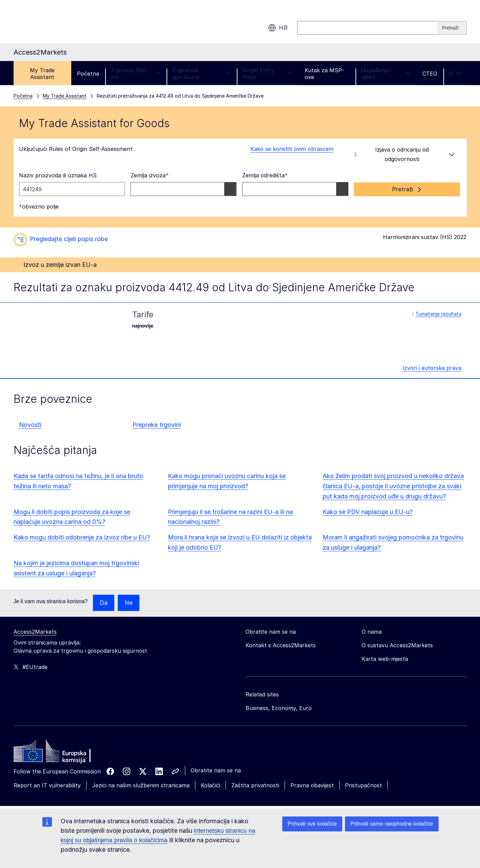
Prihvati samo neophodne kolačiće (392, 824)
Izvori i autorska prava (432, 368)
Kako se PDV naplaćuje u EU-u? (368, 511)
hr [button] (278, 28)
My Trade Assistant (42, 74)
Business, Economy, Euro (279, 708)
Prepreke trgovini (157, 424)
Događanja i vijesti (386, 74)
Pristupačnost (363, 785)
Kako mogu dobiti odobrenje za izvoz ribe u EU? (82, 537)
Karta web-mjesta (385, 658)
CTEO (430, 74)
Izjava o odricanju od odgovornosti (405, 154)
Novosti (30, 424)
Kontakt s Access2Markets (281, 645)
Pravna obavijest (312, 785)
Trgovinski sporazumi (201, 74)
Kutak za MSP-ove (324, 74)
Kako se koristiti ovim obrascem (288, 149)
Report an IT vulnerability (47, 785)
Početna (88, 74)
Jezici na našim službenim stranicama (141, 785)
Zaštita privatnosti (255, 785)
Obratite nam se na (216, 770)
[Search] (452, 28)
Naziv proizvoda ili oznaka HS (58, 175)
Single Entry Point (268, 74)
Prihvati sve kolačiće (312, 824)
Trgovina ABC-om (136, 74)
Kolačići (210, 785)
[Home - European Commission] (63, 752)
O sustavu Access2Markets (397, 645)
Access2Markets (35, 631)
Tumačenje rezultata (437, 313)
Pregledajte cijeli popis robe (69, 239)
